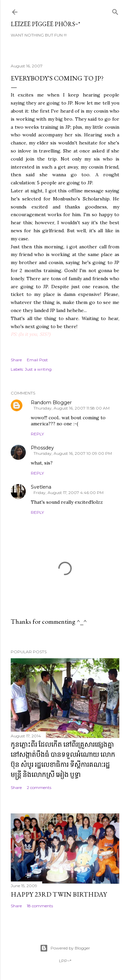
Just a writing (38, 369)
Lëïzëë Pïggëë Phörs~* (46, 24)
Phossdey (42, 448)
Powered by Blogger (65, 948)
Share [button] (16, 360)
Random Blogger (51, 403)
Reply (37, 434)
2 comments (39, 787)
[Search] (115, 11)
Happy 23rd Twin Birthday (59, 894)
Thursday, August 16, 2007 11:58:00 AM (72, 408)
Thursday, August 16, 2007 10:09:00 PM (73, 453)
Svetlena (41, 487)
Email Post (37, 360)
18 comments (40, 906)
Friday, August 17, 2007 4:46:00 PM (69, 493)
